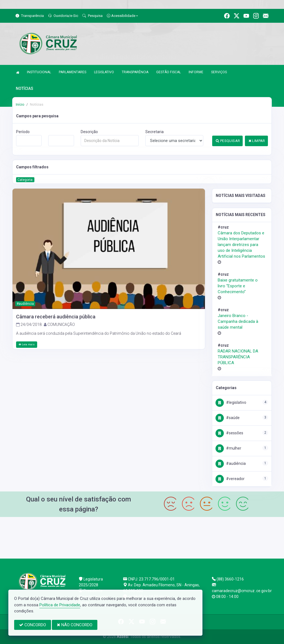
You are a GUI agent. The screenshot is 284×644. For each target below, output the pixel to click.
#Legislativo (231, 402)
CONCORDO (33, 625)
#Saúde (228, 418)
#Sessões (229, 433)
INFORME (196, 72)
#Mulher (228, 448)
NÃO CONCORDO (75, 625)
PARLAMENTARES (73, 72)
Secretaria (154, 132)
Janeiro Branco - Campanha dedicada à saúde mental (238, 321)
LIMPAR (257, 141)
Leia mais (27, 344)
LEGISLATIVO (104, 72)
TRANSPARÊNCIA (135, 72)
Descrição (89, 132)
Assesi (123, 637)
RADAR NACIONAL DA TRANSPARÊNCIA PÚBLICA (238, 357)
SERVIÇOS (219, 72)
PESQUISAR (228, 141)
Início (20, 104)
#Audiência (231, 463)
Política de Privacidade (60, 605)
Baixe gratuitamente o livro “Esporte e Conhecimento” (238, 286)
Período (23, 132)
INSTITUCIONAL (39, 72)
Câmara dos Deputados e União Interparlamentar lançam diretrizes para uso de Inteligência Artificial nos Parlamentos (241, 245)
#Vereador (230, 479)
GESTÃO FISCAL (168, 72)
